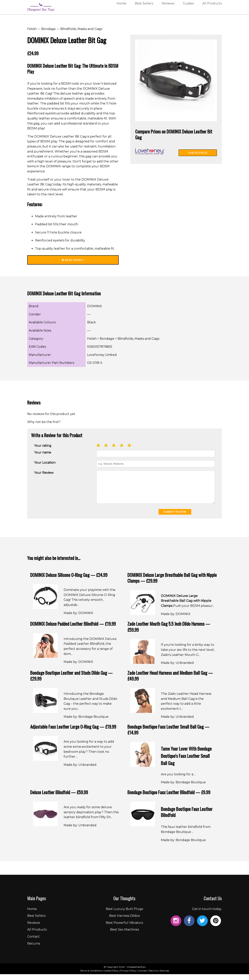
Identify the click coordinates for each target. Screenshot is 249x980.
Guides (188, 8)
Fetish (32, 29)
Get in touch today (207, 915)
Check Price (198, 153)
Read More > (73, 260)
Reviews (168, 8)
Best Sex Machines (124, 935)
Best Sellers (144, 8)
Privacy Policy (128, 976)
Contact (33, 942)
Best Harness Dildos (124, 922)
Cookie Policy (111, 976)
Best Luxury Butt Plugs (124, 915)
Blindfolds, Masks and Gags (81, 29)
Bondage (48, 29)
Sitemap (164, 976)
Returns (34, 949)
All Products (212, 8)
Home (121, 8)
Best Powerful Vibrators (124, 929)
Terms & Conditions (91, 976)
